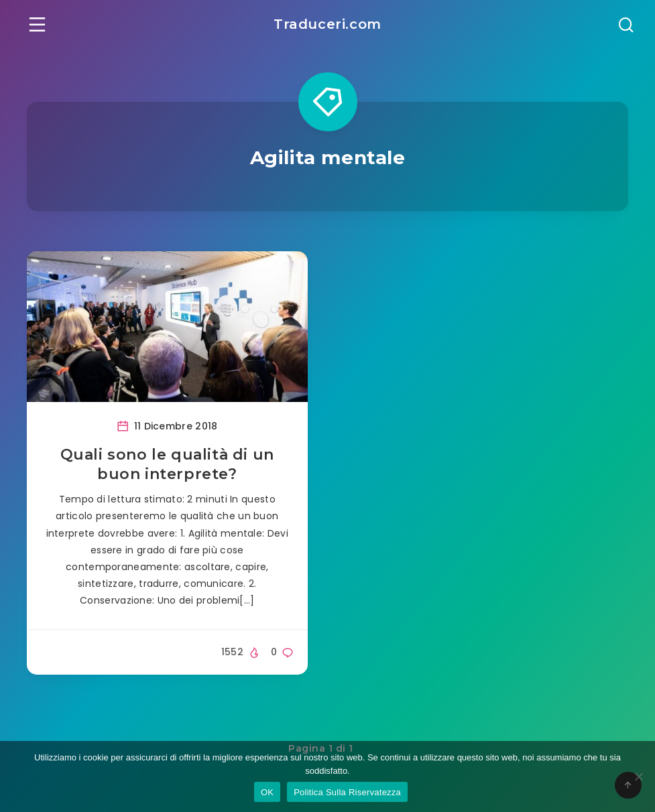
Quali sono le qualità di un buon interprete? (167, 465)
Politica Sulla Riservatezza (347, 792)
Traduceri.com (327, 24)
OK (267, 792)
